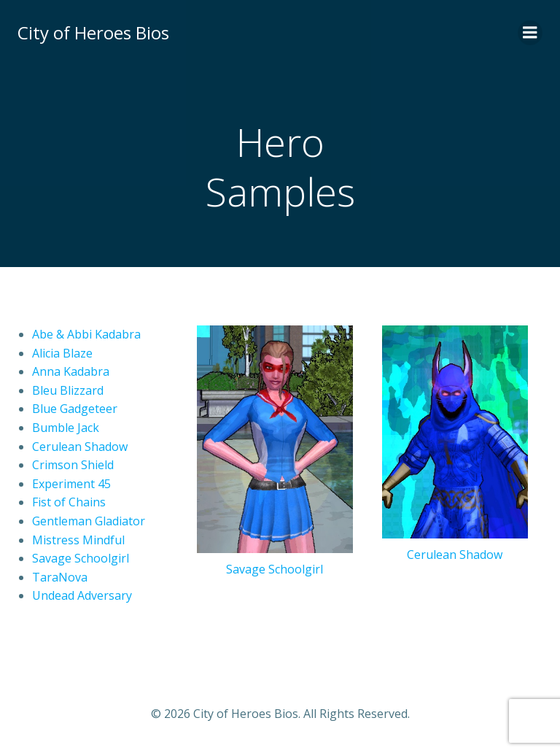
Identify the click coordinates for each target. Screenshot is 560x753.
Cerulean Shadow (80, 447)
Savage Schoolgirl (81, 558)
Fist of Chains (69, 502)
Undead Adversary (82, 595)
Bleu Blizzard (68, 390)
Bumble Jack (66, 428)
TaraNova (60, 577)
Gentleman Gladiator (89, 521)
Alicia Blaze (62, 353)
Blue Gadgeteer (75, 409)
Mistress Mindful (78, 540)
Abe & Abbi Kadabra (86, 334)
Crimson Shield (73, 465)
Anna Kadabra (71, 371)
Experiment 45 (71, 484)
